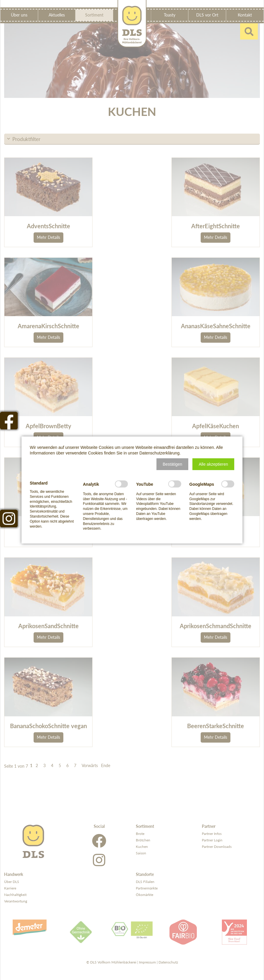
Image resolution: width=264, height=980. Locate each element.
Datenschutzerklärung (159, 453)
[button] (172, 464)
